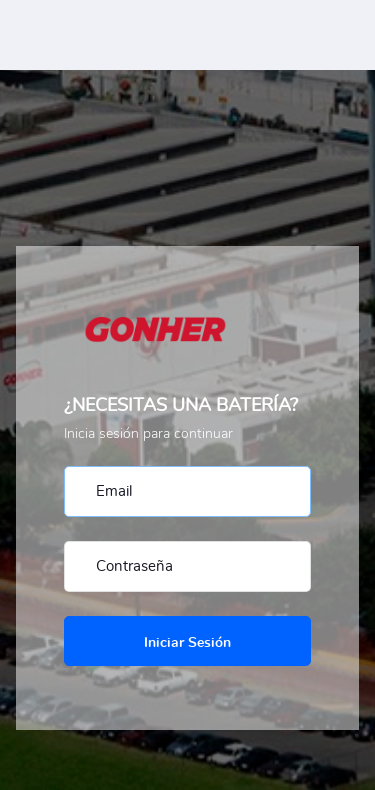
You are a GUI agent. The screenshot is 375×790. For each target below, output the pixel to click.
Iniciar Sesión (187, 643)
